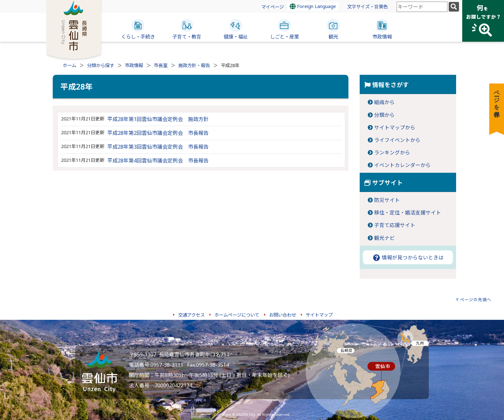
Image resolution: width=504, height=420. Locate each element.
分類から (384, 115)
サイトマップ (319, 315)
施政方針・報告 (194, 65)
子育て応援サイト (395, 225)
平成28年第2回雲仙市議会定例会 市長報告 (158, 133)
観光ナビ (384, 238)
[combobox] (422, 7)
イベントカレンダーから (402, 165)
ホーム (69, 65)
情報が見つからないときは (408, 258)
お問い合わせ (283, 315)
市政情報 (134, 65)
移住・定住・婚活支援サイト (408, 213)
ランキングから (392, 153)
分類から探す (101, 65)
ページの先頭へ (476, 300)
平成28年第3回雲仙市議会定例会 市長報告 (158, 147)
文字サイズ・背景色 (367, 7)
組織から (384, 102)
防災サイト (387, 200)
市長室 (161, 65)
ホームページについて (237, 315)
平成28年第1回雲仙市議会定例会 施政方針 (158, 119)
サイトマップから (395, 127)
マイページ (273, 7)
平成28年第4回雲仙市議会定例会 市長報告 (158, 161)
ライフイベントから (397, 140)
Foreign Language (313, 6)
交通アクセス (191, 315)
